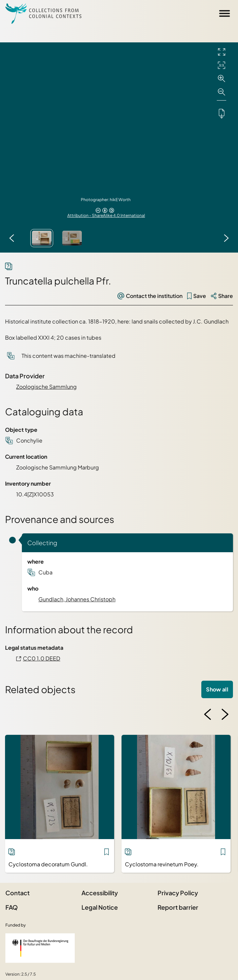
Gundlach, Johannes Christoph (77, 599)
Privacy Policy (178, 893)
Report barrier (178, 907)
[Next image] (226, 238)
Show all (217, 689)
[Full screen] (222, 52)
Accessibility (100, 893)
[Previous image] (12, 238)
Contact (18, 893)
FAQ (12, 907)
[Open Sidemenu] (225, 13)
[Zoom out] (222, 92)
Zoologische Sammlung (46, 387)
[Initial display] (222, 65)
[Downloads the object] (222, 113)
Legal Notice (100, 907)
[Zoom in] (222, 79)
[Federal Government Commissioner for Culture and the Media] (40, 948)
